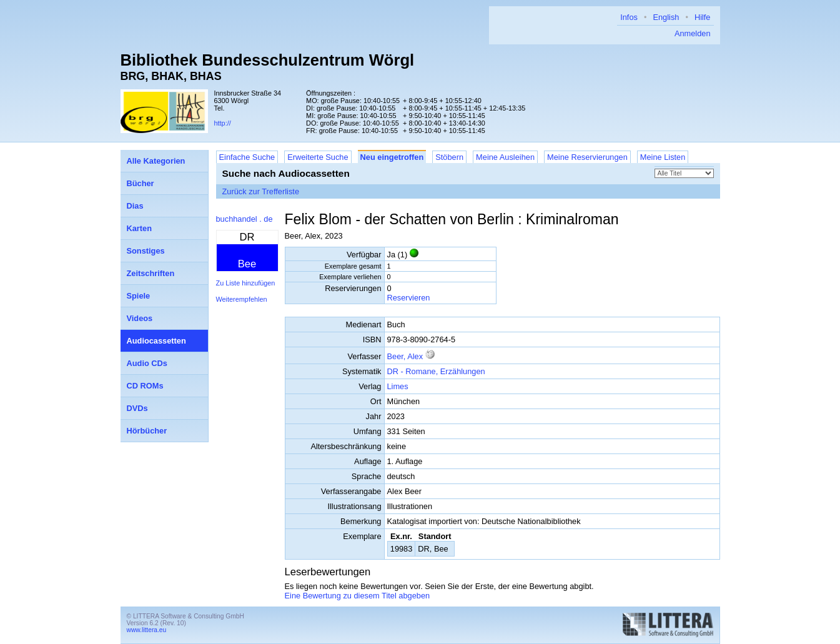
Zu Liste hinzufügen (246, 283)
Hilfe (703, 17)
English (666, 17)
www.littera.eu (147, 630)
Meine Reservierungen (587, 157)
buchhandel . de (245, 219)
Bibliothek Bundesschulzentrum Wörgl (268, 60)
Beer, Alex (405, 356)
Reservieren (409, 298)
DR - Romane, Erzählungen (436, 371)
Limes (398, 386)
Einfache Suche (247, 157)
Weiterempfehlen (242, 299)
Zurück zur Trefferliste (261, 191)
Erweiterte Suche (318, 157)
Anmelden (693, 33)
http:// (223, 123)
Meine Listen (663, 157)
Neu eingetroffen (392, 157)
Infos (629, 17)
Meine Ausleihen (505, 157)
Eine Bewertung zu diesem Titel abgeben (358, 596)
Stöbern (449, 157)
